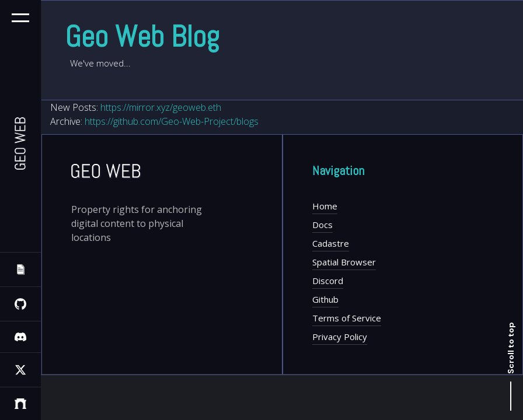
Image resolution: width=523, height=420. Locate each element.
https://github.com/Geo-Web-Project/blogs (172, 121)
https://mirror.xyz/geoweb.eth (161, 107)
